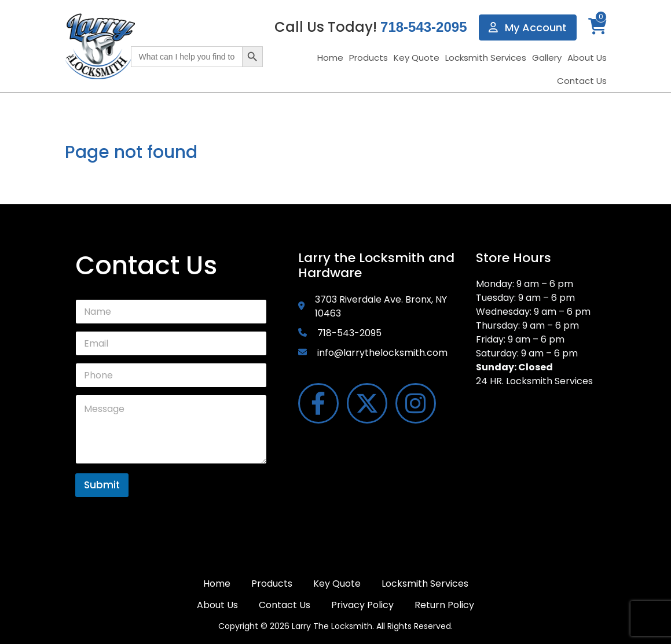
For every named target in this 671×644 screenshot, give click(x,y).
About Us (587, 58)
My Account (528, 27)
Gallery (547, 58)
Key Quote (417, 58)
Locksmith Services (486, 58)
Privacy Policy (362, 605)
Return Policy (444, 605)
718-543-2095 (423, 27)
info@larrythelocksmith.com (382, 353)
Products (368, 58)
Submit (102, 485)
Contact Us (582, 81)
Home (330, 58)
